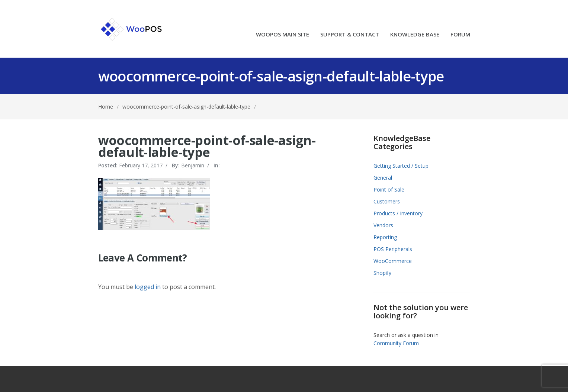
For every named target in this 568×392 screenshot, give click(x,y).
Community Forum (396, 343)
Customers (387, 201)
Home (106, 107)
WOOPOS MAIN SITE (283, 35)
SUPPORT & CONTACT (350, 35)
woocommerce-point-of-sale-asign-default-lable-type (186, 107)
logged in (148, 287)
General (383, 178)
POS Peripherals (393, 249)
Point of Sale (389, 189)
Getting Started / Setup (401, 166)
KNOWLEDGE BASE (415, 35)
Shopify (382, 273)
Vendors (383, 225)
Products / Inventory (398, 213)
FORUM (460, 35)
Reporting (385, 237)
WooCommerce (393, 261)
